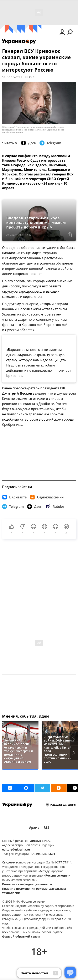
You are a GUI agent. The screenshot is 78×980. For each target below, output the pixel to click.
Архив (34, 828)
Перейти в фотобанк (13, 132)
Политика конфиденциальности (27, 884)
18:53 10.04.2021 (12, 77)
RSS (46, 828)
